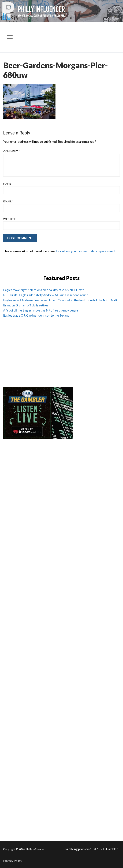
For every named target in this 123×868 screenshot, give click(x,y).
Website (9, 219)
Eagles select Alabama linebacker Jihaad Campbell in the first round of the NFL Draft (60, 300)
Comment (12, 151)
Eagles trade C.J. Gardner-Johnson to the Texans (36, 315)
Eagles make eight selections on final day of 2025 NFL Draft (43, 290)
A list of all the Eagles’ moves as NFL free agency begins (41, 310)
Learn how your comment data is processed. (86, 251)
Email (8, 201)
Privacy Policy (13, 861)
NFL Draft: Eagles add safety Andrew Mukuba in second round (46, 295)
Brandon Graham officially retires (26, 305)
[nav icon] (10, 37)
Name (8, 184)
